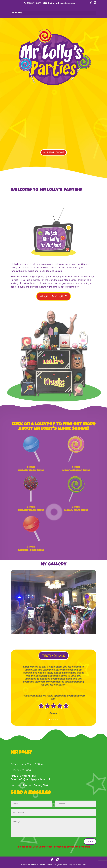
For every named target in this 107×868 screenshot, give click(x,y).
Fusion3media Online (42, 864)
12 (62, 629)
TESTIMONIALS (54, 656)
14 (66, 629)
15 (68, 629)
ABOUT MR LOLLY (54, 296)
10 (58, 629)
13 (64, 629)
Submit (90, 841)
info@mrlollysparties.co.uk (35, 779)
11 (60, 629)
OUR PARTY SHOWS (54, 152)
